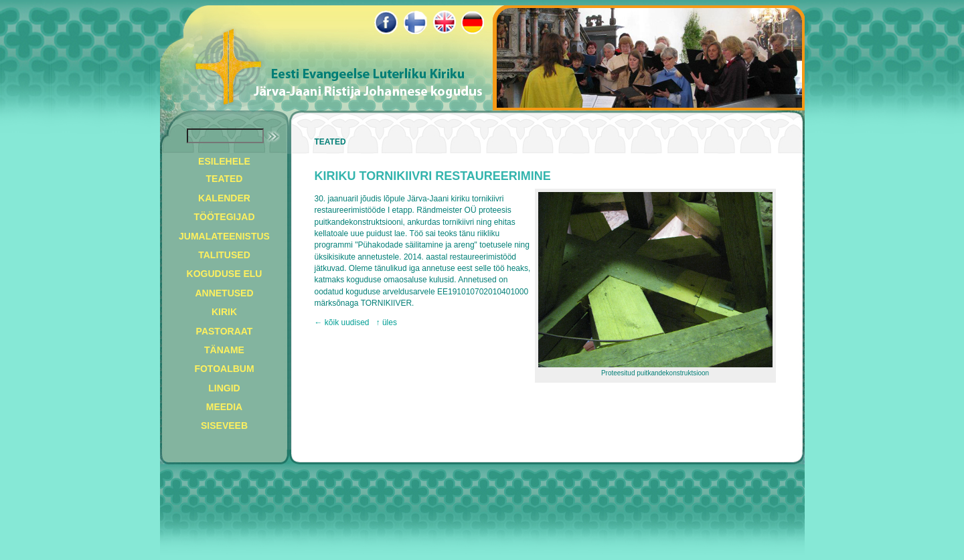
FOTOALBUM (224, 369)
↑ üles (387, 322)
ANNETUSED (224, 293)
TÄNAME (224, 350)
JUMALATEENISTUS (224, 236)
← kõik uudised (342, 322)
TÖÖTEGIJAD (224, 217)
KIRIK (224, 312)
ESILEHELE (224, 161)
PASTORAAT (225, 331)
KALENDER (224, 198)
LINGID (224, 388)
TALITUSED (224, 255)
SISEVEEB (224, 426)
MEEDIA (224, 407)
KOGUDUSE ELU (225, 274)
